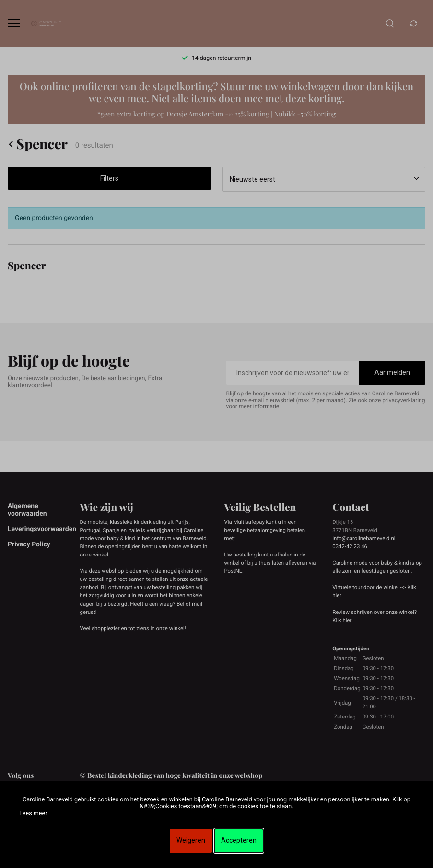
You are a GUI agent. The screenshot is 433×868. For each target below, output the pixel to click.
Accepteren (239, 840)
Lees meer (33, 814)
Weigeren (191, 840)
